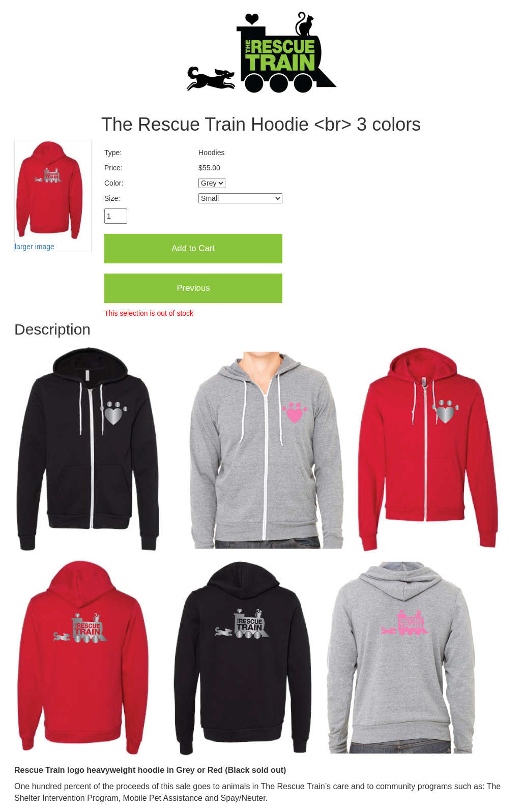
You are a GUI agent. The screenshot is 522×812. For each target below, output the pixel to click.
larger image (35, 247)
